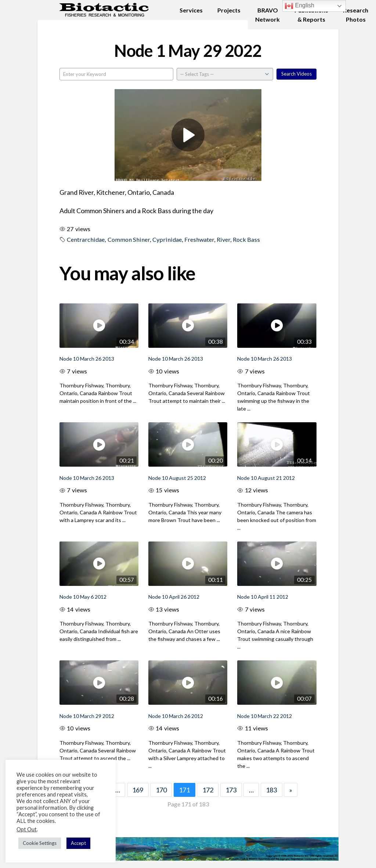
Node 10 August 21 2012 (266, 478)
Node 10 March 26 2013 (87, 359)
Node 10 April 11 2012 (263, 597)
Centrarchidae (86, 239)
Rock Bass (246, 239)
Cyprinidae (167, 239)
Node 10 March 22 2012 (265, 716)
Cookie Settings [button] (40, 843)
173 (231, 790)
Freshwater (199, 239)
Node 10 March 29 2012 (87, 716)
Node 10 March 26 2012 (176, 716)
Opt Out (27, 829)
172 (208, 790)
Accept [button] (78, 843)
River (223, 239)
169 (138, 790)
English (299, 6)
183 (271, 790)
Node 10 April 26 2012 (174, 597)
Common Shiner (129, 239)
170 (161, 790)
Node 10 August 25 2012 (177, 478)
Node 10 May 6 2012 (83, 597)
